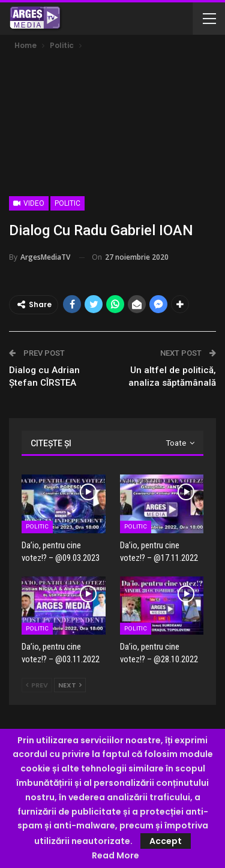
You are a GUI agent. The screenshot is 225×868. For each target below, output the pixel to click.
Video (29, 203)
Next (70, 685)
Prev (37, 685)
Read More (115, 855)
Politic (67, 203)
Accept (166, 841)
